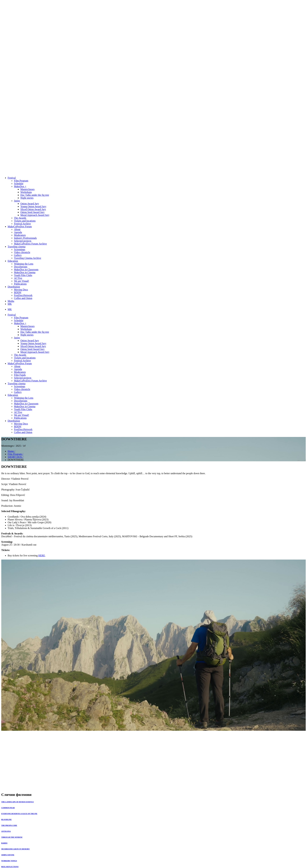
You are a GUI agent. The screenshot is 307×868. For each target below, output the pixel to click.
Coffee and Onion (23, 298)
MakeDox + (20, 186)
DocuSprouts (21, 267)
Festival (12, 178)
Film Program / (15, 454)
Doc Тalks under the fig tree (35, 195)
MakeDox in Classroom (26, 270)
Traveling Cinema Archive (28, 258)
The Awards (20, 218)
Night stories (27, 198)
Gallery (18, 255)
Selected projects (23, 241)
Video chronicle (22, 252)
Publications (20, 284)
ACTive (18, 278)
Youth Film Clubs (23, 275)
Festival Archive (22, 224)
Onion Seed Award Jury (32, 212)
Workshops (26, 192)
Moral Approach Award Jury (35, 215)
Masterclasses (27, 189)
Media (11, 301)
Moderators (20, 235)
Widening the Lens (24, 264)
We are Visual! (21, 281)
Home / (11, 451)
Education (13, 261)
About (17, 229)
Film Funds (20, 375)
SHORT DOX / (15, 457)
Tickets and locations (25, 221)
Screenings (20, 249)
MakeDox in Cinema (25, 272)
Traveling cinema (17, 247)
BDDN (18, 292)
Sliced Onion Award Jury (33, 209)
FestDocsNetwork (23, 295)
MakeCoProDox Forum (20, 227)
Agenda (18, 232)
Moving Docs (21, 290)
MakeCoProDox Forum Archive (30, 244)
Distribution (14, 287)
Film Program (21, 181)
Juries (17, 201)
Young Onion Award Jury (33, 206)
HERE (42, 555)
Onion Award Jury (30, 204)
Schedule (19, 184)
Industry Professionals (25, 238)
